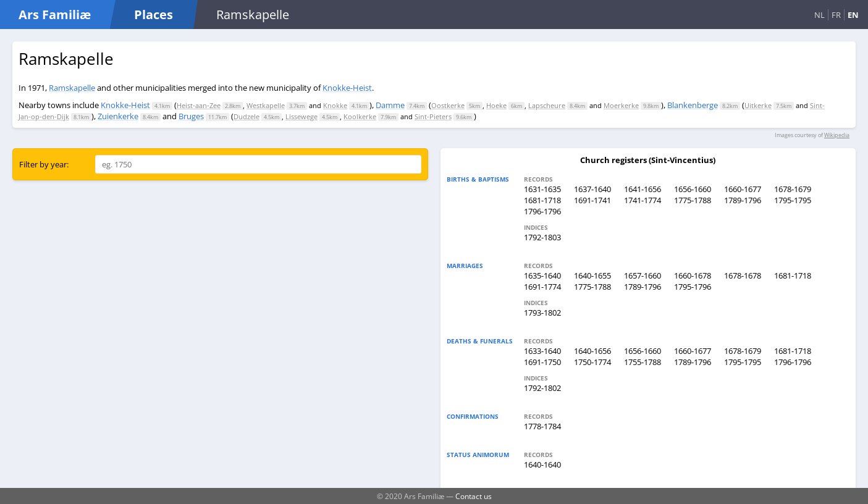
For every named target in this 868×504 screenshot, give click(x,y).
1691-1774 (542, 287)
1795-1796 (693, 287)
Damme (390, 105)
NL (820, 15)
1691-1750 (542, 362)
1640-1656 (592, 351)
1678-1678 (743, 275)
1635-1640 (542, 275)
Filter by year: (44, 164)
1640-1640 (542, 464)
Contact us (474, 496)
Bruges (191, 116)
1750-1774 (592, 362)
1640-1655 (592, 275)
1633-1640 (542, 351)
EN (853, 15)
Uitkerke (758, 105)
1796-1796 (542, 211)
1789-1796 (743, 200)
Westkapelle (266, 105)
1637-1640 (592, 189)
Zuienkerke (118, 116)
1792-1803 (542, 237)
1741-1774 (643, 200)
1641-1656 (643, 189)
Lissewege (301, 116)
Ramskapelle (72, 88)
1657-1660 (643, 275)
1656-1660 (693, 189)
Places (154, 15)
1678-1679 (793, 189)
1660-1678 (693, 275)
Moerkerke (621, 105)
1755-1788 (643, 362)
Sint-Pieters (433, 116)
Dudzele (246, 116)
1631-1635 (542, 189)
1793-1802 (542, 313)
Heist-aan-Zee (199, 105)
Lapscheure (547, 105)
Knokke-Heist (347, 88)
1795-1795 (793, 200)
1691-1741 (592, 200)
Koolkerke (360, 116)
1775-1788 (693, 200)
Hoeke (496, 105)
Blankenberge (693, 105)
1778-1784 (542, 426)
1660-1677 (743, 189)
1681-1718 (542, 200)
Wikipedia (837, 135)
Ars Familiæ (55, 15)
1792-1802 (542, 388)
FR (836, 15)
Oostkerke (448, 105)
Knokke (335, 105)
